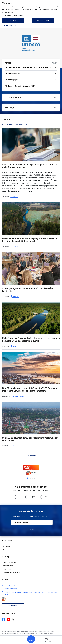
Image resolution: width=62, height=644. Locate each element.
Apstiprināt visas (43, 20)
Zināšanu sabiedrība (19, 396)
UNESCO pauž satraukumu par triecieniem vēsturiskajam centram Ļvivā (30, 439)
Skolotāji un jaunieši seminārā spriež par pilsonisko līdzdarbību (27, 290)
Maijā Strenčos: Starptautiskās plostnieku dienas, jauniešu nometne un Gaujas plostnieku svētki (31, 340)
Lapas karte (7, 569)
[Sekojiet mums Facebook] (3, 619)
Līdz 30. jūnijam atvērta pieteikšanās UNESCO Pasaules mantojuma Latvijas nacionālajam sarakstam (29, 389)
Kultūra (15, 346)
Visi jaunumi (31, 455)
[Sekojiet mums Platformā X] (13, 619)
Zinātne (15, 246)
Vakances (6, 550)
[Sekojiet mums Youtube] (8, 619)
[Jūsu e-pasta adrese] (32, 522)
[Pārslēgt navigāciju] (31, 639)
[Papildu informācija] (13, 599)
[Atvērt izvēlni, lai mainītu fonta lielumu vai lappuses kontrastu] (47, 640)
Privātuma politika (9, 562)
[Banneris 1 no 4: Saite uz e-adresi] (31, 470)
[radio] (18, 497)
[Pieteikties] (32, 530)
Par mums (7, 546)
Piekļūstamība (8, 566)
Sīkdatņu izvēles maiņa (11, 573)
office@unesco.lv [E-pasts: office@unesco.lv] (11, 589)
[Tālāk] (57, 470)
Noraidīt (13, 20)
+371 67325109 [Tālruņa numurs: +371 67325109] (10, 585)
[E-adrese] (6, 599)
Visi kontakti (13, 606)
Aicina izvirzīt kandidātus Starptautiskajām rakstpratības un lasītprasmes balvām (30, 166)
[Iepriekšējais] (5, 470)
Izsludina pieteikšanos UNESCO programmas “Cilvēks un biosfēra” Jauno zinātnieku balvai (30, 240)
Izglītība (14, 196)
